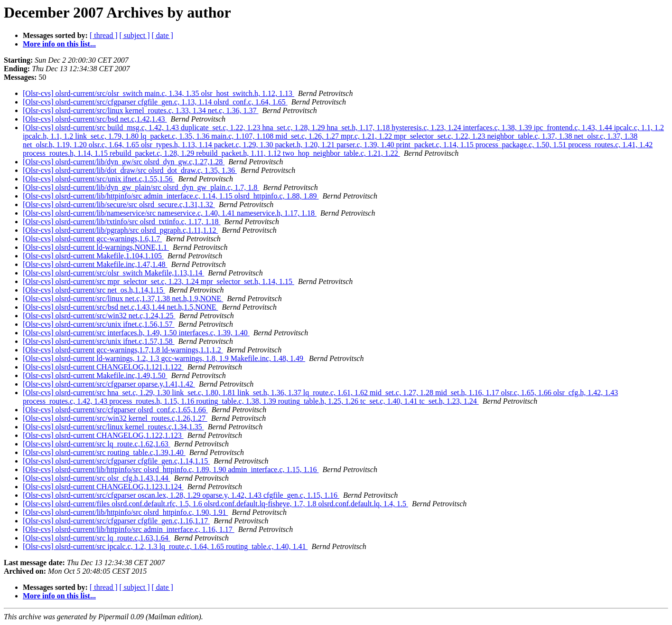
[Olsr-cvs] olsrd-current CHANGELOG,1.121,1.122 (103, 367)
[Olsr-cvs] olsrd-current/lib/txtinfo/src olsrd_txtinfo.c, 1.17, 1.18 (122, 222)
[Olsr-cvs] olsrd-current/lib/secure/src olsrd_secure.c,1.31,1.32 (119, 204)
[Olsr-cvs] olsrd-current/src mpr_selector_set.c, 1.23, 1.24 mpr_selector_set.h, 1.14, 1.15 (159, 281)
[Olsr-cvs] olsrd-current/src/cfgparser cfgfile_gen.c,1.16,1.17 (116, 521)
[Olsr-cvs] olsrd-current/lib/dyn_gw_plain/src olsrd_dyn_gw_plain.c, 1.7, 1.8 (141, 187)
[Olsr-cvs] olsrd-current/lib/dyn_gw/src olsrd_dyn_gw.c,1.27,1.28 (124, 162)
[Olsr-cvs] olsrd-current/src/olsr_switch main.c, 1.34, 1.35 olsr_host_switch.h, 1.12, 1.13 (159, 93)
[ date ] (163, 35)
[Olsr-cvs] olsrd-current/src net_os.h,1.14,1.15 (94, 290)
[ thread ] (104, 35)
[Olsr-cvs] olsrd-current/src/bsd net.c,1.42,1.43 (95, 119)
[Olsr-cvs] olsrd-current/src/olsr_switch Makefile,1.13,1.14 (113, 273)
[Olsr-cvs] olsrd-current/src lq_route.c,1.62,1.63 (97, 444)
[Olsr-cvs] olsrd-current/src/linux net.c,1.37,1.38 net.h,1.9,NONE (123, 298)
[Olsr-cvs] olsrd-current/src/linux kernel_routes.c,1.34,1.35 (113, 427)
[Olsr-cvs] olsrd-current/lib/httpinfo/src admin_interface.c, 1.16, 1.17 (129, 529)
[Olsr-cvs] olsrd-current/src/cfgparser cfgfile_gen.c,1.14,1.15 (116, 461)
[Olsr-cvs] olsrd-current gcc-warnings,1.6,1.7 (92, 239)
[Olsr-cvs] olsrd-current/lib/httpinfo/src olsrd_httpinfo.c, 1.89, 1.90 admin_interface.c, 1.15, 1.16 (171, 469)
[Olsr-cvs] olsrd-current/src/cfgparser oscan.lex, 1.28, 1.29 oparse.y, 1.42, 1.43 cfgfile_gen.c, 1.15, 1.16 (181, 495)
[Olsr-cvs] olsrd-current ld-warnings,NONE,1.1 (96, 247)
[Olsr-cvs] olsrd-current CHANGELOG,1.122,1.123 (103, 435)
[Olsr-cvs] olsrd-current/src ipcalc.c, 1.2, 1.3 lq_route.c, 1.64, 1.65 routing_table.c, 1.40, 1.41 (165, 546)
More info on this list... (59, 44)
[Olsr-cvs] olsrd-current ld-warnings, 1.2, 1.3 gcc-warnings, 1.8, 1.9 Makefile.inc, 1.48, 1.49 (164, 358)
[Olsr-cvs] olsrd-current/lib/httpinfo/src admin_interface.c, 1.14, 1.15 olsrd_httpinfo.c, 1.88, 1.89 (171, 196)
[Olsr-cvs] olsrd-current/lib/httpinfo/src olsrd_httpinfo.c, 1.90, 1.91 (126, 512)
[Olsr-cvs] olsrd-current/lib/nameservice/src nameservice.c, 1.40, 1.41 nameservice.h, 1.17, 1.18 (170, 213)
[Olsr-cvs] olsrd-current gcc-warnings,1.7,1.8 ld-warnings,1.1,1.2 (123, 350)
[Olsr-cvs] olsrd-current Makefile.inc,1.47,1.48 (95, 264)
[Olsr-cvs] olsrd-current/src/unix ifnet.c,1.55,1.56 (99, 179)
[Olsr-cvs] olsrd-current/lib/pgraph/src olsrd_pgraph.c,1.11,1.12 (120, 230)
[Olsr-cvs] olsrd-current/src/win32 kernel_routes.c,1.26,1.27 (115, 418)
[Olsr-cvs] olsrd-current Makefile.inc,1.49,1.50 (95, 375)
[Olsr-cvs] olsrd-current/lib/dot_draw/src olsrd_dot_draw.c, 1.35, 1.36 (130, 170)
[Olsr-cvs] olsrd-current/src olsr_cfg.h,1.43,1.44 (97, 478)
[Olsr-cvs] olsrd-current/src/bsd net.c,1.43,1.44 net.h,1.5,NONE (121, 307)
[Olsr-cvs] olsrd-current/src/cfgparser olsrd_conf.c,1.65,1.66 (115, 410)
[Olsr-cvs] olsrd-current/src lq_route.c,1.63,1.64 (97, 538)
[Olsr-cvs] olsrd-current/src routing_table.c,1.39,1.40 (104, 452)
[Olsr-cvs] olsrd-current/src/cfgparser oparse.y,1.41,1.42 (109, 384)
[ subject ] (135, 35)
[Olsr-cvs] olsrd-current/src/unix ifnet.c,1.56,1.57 (99, 324)
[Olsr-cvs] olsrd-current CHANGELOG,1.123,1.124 (103, 487)
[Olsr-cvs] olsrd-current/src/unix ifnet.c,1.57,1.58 (99, 341)
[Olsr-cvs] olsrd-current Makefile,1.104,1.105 (93, 256)
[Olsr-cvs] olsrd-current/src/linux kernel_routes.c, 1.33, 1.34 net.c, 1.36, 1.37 (140, 110)
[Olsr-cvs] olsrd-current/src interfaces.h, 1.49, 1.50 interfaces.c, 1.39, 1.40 (136, 333)
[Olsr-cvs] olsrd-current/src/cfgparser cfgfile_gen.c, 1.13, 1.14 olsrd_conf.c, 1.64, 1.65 (155, 102)
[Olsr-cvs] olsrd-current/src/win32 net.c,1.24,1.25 (99, 316)
